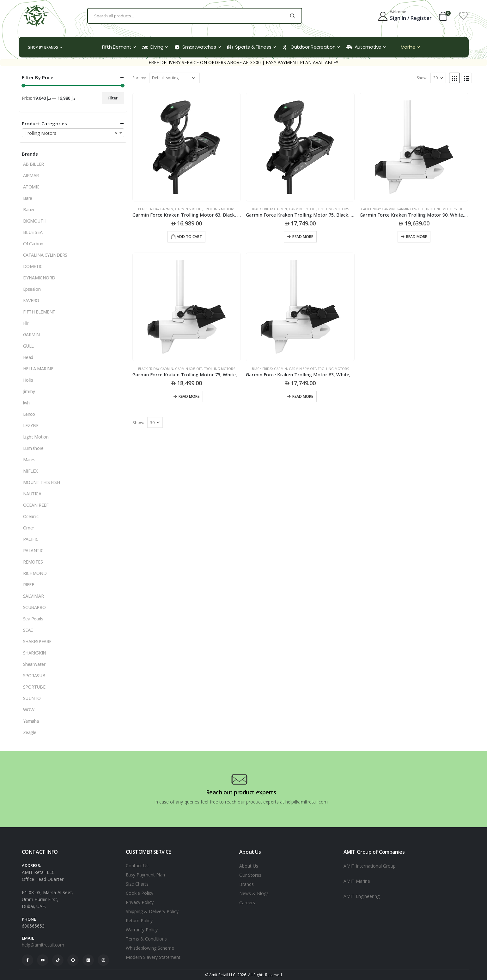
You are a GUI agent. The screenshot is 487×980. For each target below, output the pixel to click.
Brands (247, 884)
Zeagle (30, 732)
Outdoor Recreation (309, 47)
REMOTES (33, 562)
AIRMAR (31, 175)
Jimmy (29, 391)
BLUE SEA (33, 232)
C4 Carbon (33, 244)
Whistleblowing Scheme (150, 948)
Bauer (29, 209)
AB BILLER (33, 164)
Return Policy (139, 920)
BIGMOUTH (35, 221)
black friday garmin (156, 209)
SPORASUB (34, 675)
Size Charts (137, 884)
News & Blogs (254, 893)
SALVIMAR (33, 596)
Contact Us (137, 866)
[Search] (293, 16)
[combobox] (73, 133)
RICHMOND (35, 573)
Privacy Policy (140, 902)
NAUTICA (32, 494)
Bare (28, 198)
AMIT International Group (370, 866)
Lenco (29, 414)
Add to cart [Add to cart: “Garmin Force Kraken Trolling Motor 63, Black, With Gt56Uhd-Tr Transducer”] (189, 237)
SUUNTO (32, 698)
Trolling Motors (220, 209)
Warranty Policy (142, 930)
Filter (113, 98)
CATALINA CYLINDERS (45, 255)
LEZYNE (31, 425)
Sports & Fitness (249, 47)
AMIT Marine (357, 881)
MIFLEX (30, 471)
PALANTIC (33, 550)
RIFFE (29, 585)
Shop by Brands (43, 47)
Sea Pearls (33, 619)
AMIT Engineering (362, 896)
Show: (422, 78)
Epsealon (32, 289)
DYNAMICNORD (39, 278)
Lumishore (33, 448)
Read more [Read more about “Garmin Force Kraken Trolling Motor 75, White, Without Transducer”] (189, 396)
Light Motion (36, 437)
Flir (26, 323)
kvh (26, 403)
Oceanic (31, 516)
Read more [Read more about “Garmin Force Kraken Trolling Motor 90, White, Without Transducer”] (417, 237)
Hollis (28, 380)
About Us (249, 866)
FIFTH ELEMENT (39, 312)
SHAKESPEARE (37, 641)
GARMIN (31, 335)
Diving (153, 47)
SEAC (28, 630)
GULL (28, 346)
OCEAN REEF (36, 505)
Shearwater (34, 664)
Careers (247, 902)
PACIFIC (31, 539)
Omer (29, 528)
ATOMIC (31, 187)
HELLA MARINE (38, 369)
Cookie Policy (140, 893)
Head (28, 357)
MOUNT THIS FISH (42, 482)
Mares (29, 460)
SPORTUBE (34, 687)
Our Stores (250, 875)
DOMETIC (33, 266)
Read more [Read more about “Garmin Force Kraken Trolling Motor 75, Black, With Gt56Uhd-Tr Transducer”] (303, 237)
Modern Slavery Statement (153, 957)
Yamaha (31, 721)
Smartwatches (195, 47)
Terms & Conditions (146, 939)
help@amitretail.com (43, 945)
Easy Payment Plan (145, 875)
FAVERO (31, 300)
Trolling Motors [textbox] (71, 133)
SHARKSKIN (35, 653)
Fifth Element (117, 47)
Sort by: (139, 78)
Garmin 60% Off (189, 209)
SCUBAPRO (34, 607)
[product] (187, 147)
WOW (29, 710)
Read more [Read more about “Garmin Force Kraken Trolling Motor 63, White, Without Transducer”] (303, 396)
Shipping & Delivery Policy (152, 911)
